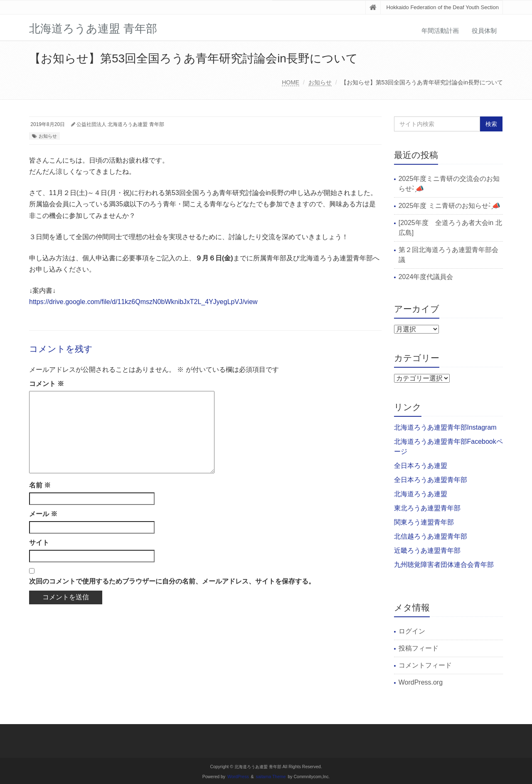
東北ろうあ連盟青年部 (427, 508)
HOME (291, 82)
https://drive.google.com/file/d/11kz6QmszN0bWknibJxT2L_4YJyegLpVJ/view (143, 302)
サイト (39, 543)
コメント (47, 384)
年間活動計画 (440, 31)
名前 (40, 485)
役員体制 (484, 31)
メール (43, 514)
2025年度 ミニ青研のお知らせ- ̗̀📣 (450, 206)
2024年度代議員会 (426, 277)
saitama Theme (271, 777)
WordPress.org (421, 682)
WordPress (238, 777)
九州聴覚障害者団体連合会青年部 (444, 565)
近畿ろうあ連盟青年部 (427, 550)
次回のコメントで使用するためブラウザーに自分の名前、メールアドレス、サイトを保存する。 (172, 581)
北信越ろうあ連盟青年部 (431, 536)
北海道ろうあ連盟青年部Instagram (445, 427)
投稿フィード (419, 648)
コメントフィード (425, 665)
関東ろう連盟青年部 (424, 522)
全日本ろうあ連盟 (421, 466)
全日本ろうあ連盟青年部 (431, 480)
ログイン (412, 631)
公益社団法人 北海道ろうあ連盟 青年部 (120, 124)
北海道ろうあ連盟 (421, 494)
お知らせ (320, 82)
